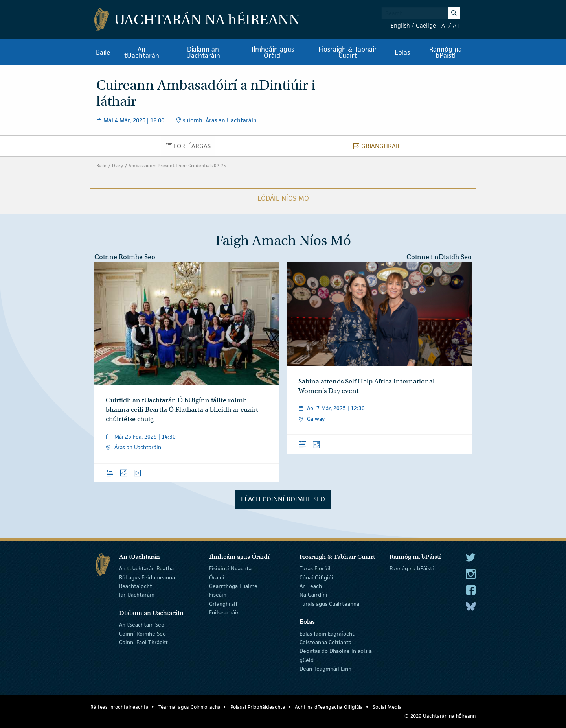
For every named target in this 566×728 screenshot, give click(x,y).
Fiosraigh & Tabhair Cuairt (348, 52)
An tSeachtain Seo (142, 625)
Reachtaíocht (136, 586)
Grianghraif (379, 148)
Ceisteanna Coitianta (325, 642)
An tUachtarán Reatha (146, 568)
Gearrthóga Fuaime (233, 586)
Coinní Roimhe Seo (142, 633)
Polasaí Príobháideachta (258, 707)
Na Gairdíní (313, 595)
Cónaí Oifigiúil (317, 577)
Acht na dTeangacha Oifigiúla (329, 707)
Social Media (387, 707)
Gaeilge (426, 25)
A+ (456, 25)
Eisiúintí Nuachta (230, 568)
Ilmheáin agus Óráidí (273, 52)
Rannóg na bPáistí (446, 52)
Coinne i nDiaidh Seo (439, 257)
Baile (103, 52)
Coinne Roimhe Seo (125, 257)
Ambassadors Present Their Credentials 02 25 (177, 165)
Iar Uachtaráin (137, 595)
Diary (118, 165)
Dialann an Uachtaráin (203, 52)
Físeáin (218, 595)
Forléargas (190, 148)
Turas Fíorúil (315, 568)
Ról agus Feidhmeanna (147, 577)
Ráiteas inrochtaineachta (119, 707)
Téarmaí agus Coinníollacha (189, 707)
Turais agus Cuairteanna (329, 604)
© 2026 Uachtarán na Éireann (440, 716)
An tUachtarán (142, 52)
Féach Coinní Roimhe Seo (283, 499)
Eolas (402, 52)
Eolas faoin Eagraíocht (327, 633)
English (400, 25)
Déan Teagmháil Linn (325, 669)
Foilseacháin (224, 612)
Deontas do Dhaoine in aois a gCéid (336, 655)
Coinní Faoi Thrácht (143, 642)
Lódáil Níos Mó (283, 198)
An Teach (311, 586)
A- (444, 25)
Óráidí (217, 577)
